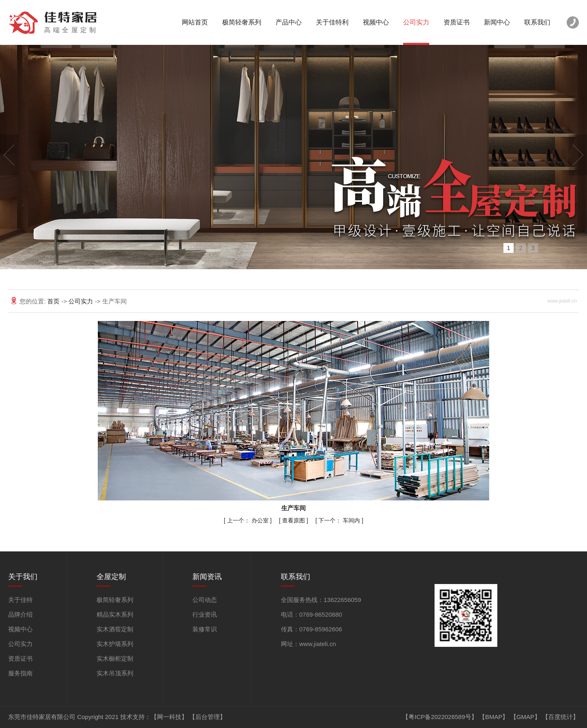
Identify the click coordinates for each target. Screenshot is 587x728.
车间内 (340, 520)
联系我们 (537, 22)
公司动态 (205, 600)
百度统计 (561, 717)
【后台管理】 (207, 717)
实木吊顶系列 (115, 673)
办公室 (249, 520)
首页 (54, 301)
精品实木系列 (115, 614)
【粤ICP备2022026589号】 (440, 717)
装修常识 (205, 629)
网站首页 (195, 22)
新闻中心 (497, 22)
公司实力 (416, 22)
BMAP (494, 717)
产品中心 (289, 22)
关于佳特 (20, 600)
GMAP (525, 717)
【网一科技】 (169, 717)
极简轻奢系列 (242, 22)
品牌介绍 (20, 614)
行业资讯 (205, 614)
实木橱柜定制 (115, 658)
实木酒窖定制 (115, 629)
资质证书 (457, 22)
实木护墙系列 (115, 644)
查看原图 (294, 520)
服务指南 (20, 673)
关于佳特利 (332, 22)
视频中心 (376, 22)
